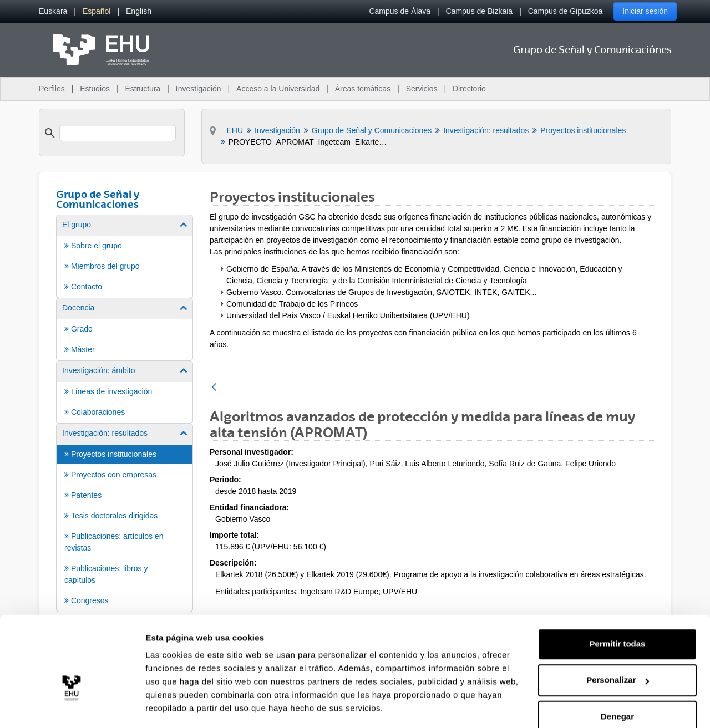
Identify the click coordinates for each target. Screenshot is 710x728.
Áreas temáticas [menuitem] (363, 89)
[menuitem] (53, 11)
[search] (118, 133)
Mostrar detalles (178, 706)
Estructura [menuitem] (143, 89)
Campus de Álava (400, 11)
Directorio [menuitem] (469, 89)
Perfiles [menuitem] (52, 89)
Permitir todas (618, 611)
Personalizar (618, 647)
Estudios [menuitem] (95, 89)
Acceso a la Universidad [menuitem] (278, 89)
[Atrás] (214, 388)
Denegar (617, 684)
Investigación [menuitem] (199, 89)
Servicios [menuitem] (422, 89)
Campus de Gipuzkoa (566, 11)
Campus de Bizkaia (480, 11)
